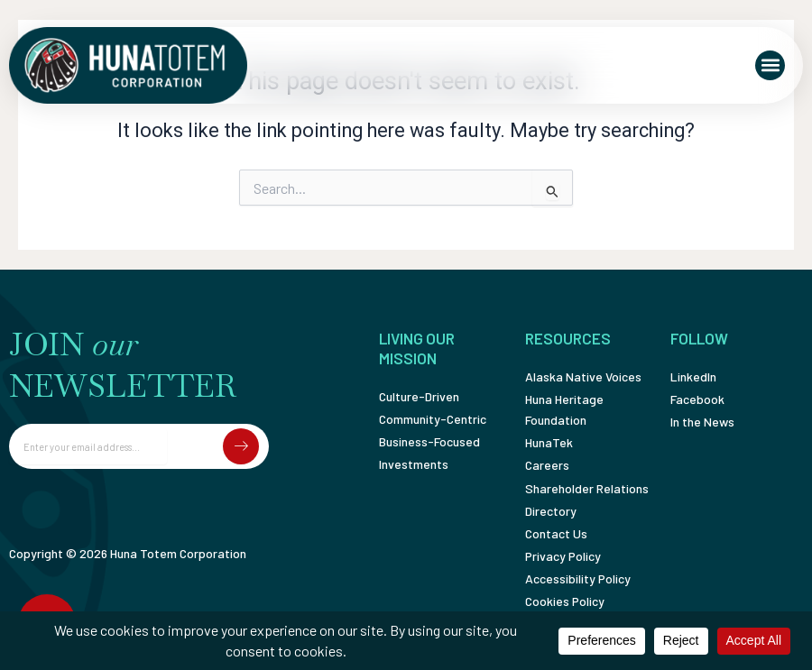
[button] (770, 65)
